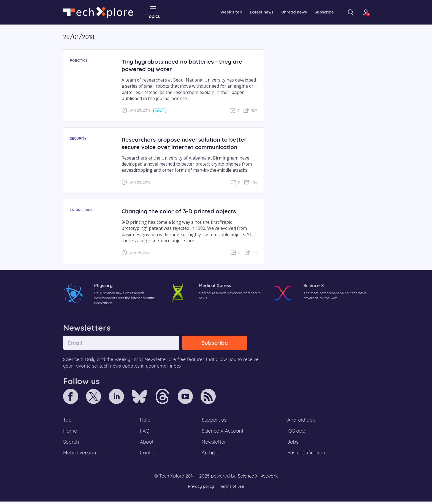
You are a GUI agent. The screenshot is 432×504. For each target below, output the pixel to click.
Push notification (307, 455)
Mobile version (80, 455)
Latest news (248, 12)
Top (67, 421)
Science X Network (258, 478)
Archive (210, 455)
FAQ (145, 432)
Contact (149, 455)
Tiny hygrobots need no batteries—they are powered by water (184, 65)
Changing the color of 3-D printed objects (181, 211)
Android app (302, 421)
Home (70, 432)
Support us (214, 421)
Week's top (216, 12)
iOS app (296, 432)
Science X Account (223, 432)
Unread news (282, 12)
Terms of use (233, 489)
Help (145, 421)
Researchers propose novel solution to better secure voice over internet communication (187, 143)
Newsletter (214, 444)
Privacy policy (200, 489)
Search (71, 444)
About (147, 444)
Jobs (293, 444)
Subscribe (314, 12)
